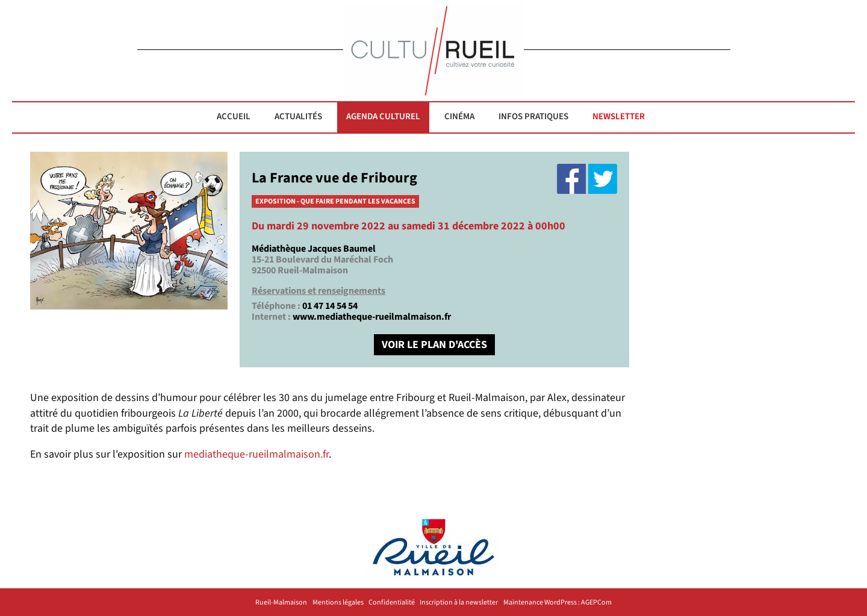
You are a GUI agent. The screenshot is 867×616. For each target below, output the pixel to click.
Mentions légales (338, 603)
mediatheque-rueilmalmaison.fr (256, 454)
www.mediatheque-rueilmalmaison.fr (372, 317)
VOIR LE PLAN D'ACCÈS (434, 345)
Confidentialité (392, 603)
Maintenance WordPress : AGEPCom (558, 603)
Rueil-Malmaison (281, 603)
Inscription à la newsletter (459, 603)
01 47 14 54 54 (330, 306)
